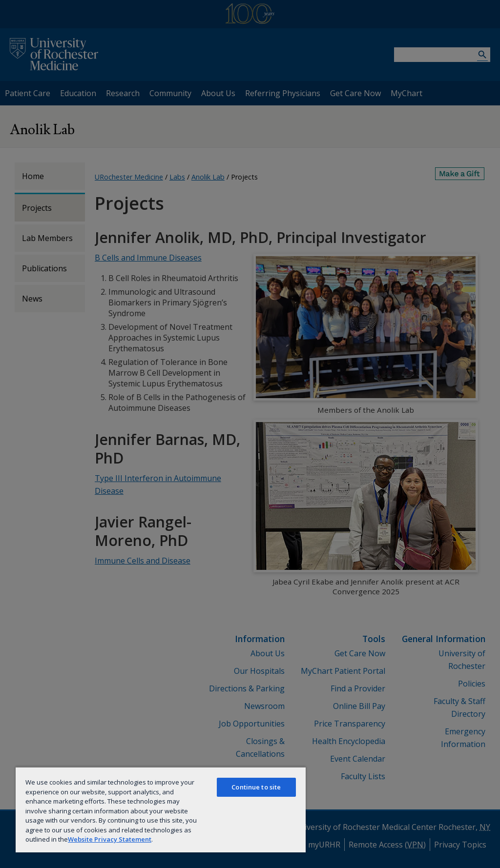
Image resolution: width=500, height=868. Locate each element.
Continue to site (256, 787)
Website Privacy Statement (110, 839)
